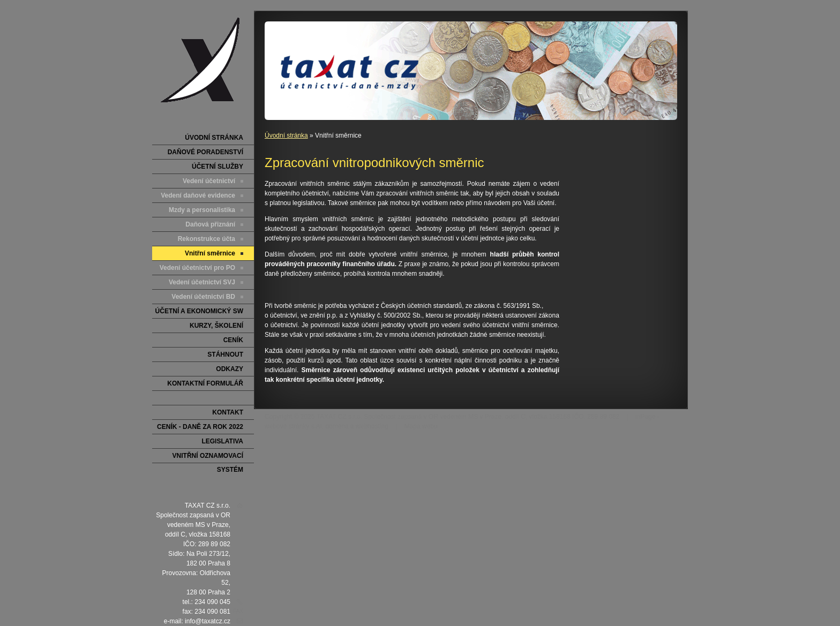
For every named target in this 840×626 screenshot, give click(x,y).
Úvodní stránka (286, 135)
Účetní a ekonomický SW (199, 311)
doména (337, 426)
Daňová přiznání (210, 224)
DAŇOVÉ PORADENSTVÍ (205, 152)
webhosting (372, 426)
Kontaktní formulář (205, 383)
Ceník (233, 340)
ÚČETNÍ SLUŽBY (217, 167)
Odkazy (230, 369)
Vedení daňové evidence (198, 195)
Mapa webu (421, 426)
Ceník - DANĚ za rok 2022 (200, 427)
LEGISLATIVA (222, 441)
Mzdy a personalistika (202, 210)
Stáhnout (225, 355)
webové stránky (287, 426)
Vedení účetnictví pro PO (197, 268)
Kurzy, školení (216, 326)
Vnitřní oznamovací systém (208, 458)
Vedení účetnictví (209, 181)
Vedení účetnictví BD (203, 297)
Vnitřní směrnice (210, 253)
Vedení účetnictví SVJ (202, 282)
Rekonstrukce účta (207, 239)
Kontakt (228, 412)
